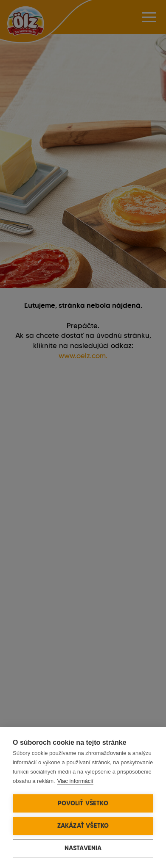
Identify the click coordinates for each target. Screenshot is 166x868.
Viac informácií (75, 781)
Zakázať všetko (83, 826)
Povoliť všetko (83, 803)
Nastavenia (83, 848)
